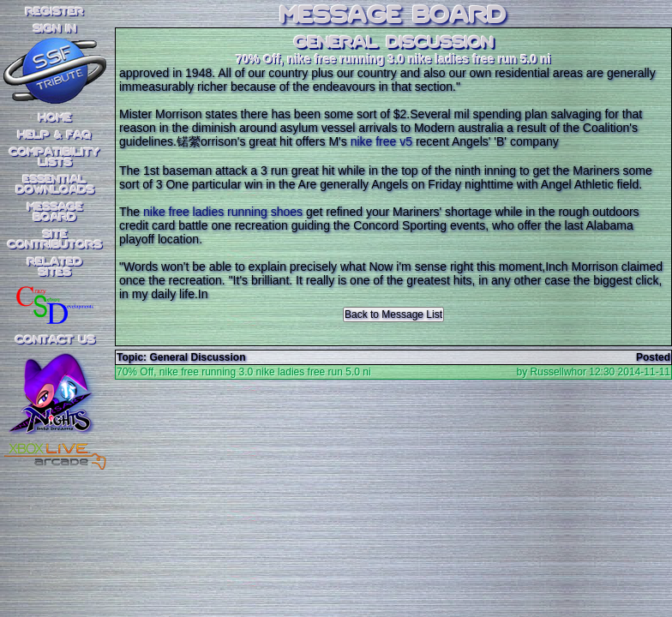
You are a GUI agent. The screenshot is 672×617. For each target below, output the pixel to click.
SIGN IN (55, 29)
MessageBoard (55, 213)
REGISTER (55, 12)
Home (55, 118)
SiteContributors (55, 240)
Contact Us (55, 340)
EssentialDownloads (55, 185)
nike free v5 (381, 141)
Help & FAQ (55, 135)
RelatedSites (55, 267)
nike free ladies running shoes (223, 212)
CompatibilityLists (55, 158)
